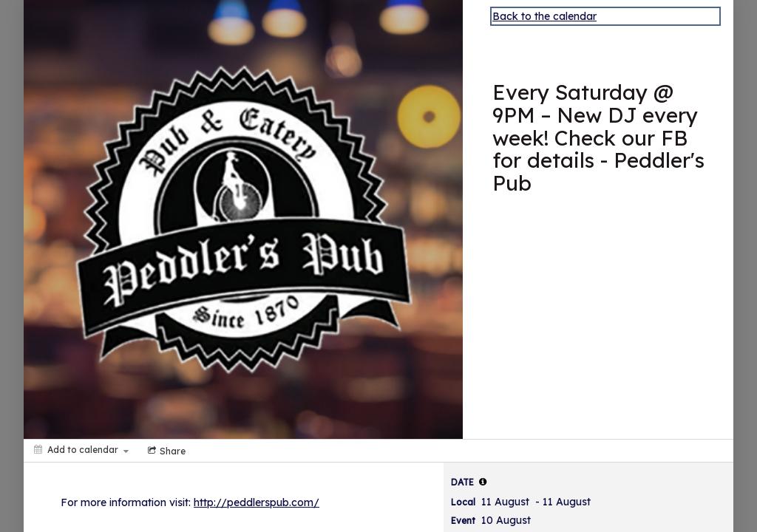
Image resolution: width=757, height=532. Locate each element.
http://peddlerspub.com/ (257, 502)
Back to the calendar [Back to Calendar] (544, 16)
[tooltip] (483, 482)
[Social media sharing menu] (165, 451)
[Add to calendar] (81, 450)
